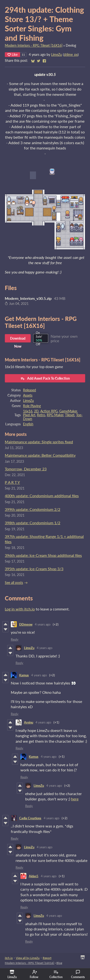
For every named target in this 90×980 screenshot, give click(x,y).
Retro (41, 415)
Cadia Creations (30, 818)
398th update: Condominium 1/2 (33, 523)
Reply (15, 639)
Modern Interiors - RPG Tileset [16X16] (34, 46)
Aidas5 (34, 876)
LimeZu (57, 55)
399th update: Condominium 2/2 (33, 509)
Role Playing (32, 406)
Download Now (18, 339)
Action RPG (49, 411)
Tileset (70, 415)
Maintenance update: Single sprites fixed (39, 442)
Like (12, 54)
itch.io (9, 958)
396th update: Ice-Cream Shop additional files (43, 555)
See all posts (14, 583)
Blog (59, 963)
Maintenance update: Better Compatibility (40, 455)
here (75, 799)
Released (30, 390)
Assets (28, 395)
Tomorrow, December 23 (26, 469)
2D (36, 411)
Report (47, 958)
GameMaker (68, 411)
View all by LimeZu (28, 958)
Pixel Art (29, 415)
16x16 (28, 411)
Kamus (24, 675)
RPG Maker (55, 415)
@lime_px (71, 55)
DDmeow (26, 624)
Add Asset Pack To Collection (45, 378)
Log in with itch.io (20, 609)
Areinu (29, 722)
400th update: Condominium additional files (42, 496)
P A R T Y (12, 482)
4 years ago (43, 624)
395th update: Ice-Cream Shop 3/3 (34, 569)
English (28, 424)
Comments (78, 974)
